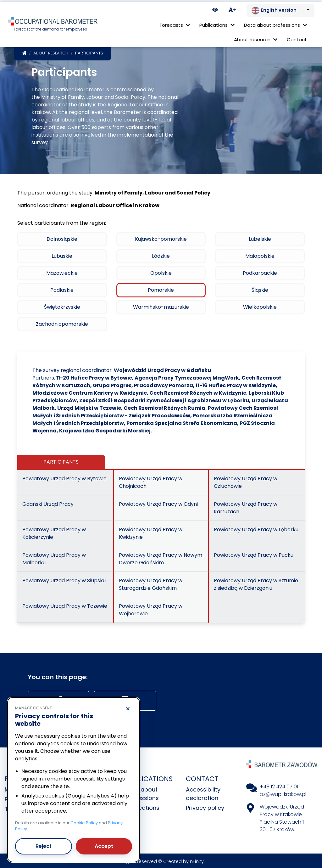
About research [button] (256, 38)
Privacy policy (205, 806)
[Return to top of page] (314, 841)
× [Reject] (128, 707)
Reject (44, 845)
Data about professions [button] (275, 23)
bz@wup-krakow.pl (283, 793)
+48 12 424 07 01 (279, 785)
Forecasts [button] (175, 23)
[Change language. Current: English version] (280, 9)
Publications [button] (217, 23)
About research (51, 51)
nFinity (197, 860)
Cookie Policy (84, 821)
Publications (142, 806)
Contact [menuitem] (297, 38)
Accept (104, 845)
